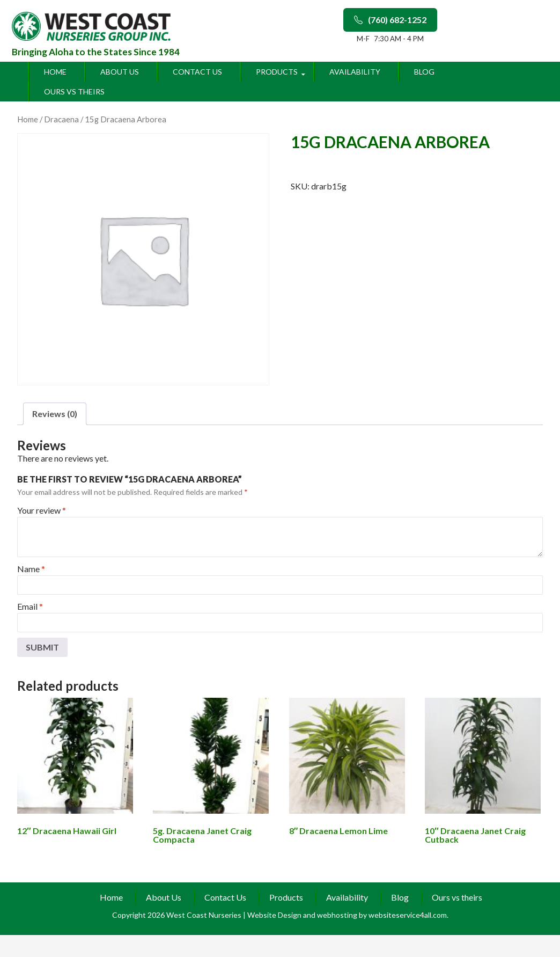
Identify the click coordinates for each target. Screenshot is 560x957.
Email (30, 606)
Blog (424, 72)
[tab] (55, 414)
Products (277, 72)
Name (31, 569)
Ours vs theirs (74, 92)
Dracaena (61, 119)
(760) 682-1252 (390, 20)
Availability (355, 72)
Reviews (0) (55, 414)
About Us (120, 72)
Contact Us (197, 72)
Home (55, 72)
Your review (42, 510)
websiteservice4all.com (408, 915)
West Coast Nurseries (205, 915)
